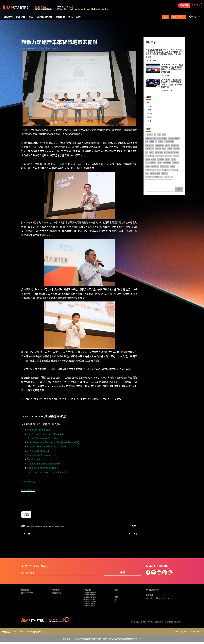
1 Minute (150, 134)
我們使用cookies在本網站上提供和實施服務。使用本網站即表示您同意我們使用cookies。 (102, 640)
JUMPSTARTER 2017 (91, 607)
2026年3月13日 (152, 60)
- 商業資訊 (150, 106)
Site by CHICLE (195, 633)
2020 (166, 134)
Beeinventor (157, 150)
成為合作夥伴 (179, 17)
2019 (161, 134)
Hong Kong (50, 525)
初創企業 (21, 17)
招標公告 (179, 623)
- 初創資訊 (150, 113)
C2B (169, 153)
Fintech (177, 169)
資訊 (70, 17)
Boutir (148, 153)
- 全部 (148, 102)
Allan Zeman (163, 146)
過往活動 (60, 17)
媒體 (78, 17)
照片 (116, 602)
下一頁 (133, 532)
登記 (123, 571)
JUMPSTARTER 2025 (91, 592)
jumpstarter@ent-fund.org (157, 596)
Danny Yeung (151, 161)
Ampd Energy (174, 146)
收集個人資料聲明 (148, 623)
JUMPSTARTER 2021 (91, 599)
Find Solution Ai (166, 169)
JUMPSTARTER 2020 (91, 602)
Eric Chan (171, 165)
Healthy (160, 177)
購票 (166, 17)
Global (168, 173)
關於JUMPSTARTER (29, 592)
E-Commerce (162, 161)
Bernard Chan (169, 150)
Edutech (149, 165)
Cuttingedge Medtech (165, 157)
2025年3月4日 (168, 91)
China (175, 153)
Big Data (179, 150)
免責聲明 (160, 623)
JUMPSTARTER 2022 (91, 597)
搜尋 (179, 189)
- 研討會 (149, 109)
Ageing (168, 142)
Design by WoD (181, 633)
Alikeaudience (151, 146)
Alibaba (179, 142)
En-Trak (163, 165)
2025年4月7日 (168, 75)
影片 (116, 599)
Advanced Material (153, 142)
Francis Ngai (150, 173)
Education (173, 161)
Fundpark (160, 173)
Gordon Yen (176, 173)
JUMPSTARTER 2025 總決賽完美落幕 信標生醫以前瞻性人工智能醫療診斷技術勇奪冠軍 (172, 68)
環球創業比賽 (57, 592)
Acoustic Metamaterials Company (158, 138)
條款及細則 (135, 623)
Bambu (148, 150)
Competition (150, 157)
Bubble (154, 153)
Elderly (156, 165)
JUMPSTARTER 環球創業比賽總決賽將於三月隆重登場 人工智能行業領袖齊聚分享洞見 (172, 83)
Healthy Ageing (170, 177)
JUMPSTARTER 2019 (91, 604)
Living (69, 525)
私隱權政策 (169, 623)
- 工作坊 (149, 120)
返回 (26, 513)
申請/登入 (196, 5)
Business (31, 525)
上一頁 (26, 532)
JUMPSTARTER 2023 (91, 594)
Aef (163, 142)
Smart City (40, 525)
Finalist (156, 169)
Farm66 (148, 169)
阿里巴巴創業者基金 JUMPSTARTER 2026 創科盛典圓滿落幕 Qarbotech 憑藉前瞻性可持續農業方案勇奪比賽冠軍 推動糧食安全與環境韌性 (164, 53)
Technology (60, 525)
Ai (173, 142)
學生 (31, 17)
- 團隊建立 (150, 117)
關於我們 (8, 17)
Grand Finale (44, 17)
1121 (156, 134)
